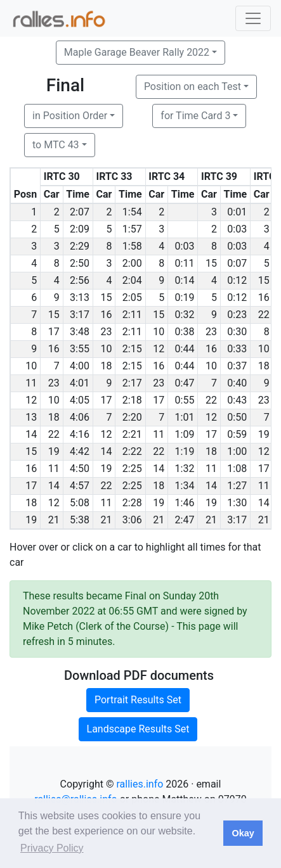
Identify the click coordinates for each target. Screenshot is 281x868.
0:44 (185, 349)
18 (106, 366)
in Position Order (70, 116)
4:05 (80, 400)
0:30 (237, 332)
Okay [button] (243, 833)
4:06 (80, 417)
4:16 (80, 434)
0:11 (185, 263)
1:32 (185, 469)
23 (106, 332)
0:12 (237, 280)
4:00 (80, 366)
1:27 (237, 486)
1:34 (185, 486)
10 (159, 332)
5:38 (80, 520)
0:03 (237, 229)
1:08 (237, 469)
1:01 (185, 417)
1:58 (132, 246)
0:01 (237, 212)
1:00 (237, 451)
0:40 (237, 383)
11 (159, 434)
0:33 (237, 349)
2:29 (80, 246)
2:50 (80, 263)
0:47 (185, 383)
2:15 (132, 349)
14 (106, 451)
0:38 (185, 332)
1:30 (237, 503)
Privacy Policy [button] (52, 848)
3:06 (132, 520)
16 (264, 297)
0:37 (237, 366)
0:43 (237, 400)
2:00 (132, 263)
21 (54, 520)
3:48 (80, 332)
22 (264, 315)
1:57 (132, 229)
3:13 (80, 297)
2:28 (132, 503)
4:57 (80, 486)
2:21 (132, 434)
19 (264, 434)
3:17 (80, 315)
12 (159, 349)
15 (211, 263)
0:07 (237, 263)
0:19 (185, 297)
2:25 (132, 469)
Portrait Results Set (138, 700)
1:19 (185, 451)
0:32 (185, 315)
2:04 (132, 280)
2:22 (132, 451)
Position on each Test (193, 86)
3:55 (80, 349)
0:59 (237, 434)
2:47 (185, 520)
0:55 (185, 400)
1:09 (185, 434)
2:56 (80, 280)
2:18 (132, 400)
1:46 (185, 503)
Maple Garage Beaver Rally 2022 (137, 52)
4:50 (80, 469)
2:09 (80, 229)
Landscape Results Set (138, 729)
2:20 (132, 417)
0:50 (237, 417)
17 (54, 332)
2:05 (132, 297)
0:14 (185, 280)
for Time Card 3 (195, 116)
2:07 (80, 212)
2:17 (132, 383)
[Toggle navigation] (253, 18)
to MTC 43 (56, 145)
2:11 (132, 315)
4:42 (80, 451)
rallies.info (140, 784)
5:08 (80, 503)
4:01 (80, 383)
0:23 (237, 315)
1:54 (132, 212)
